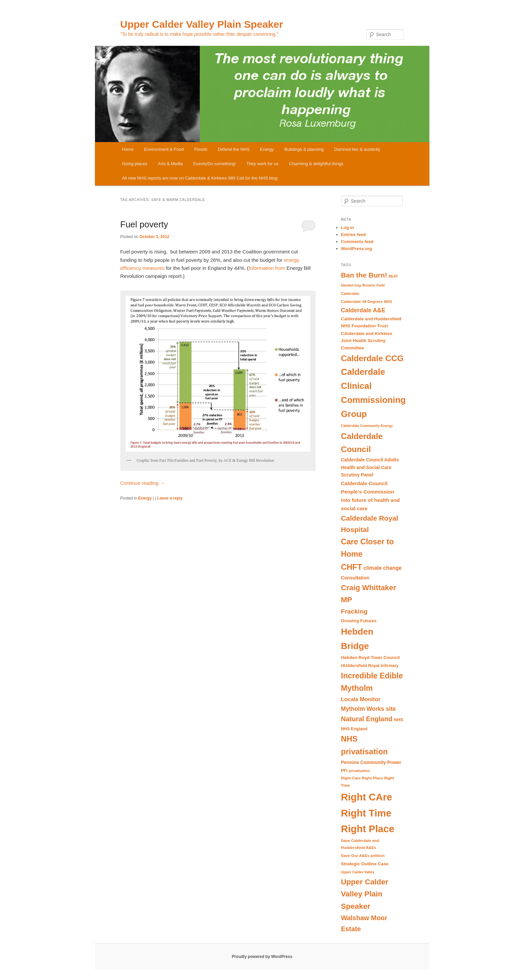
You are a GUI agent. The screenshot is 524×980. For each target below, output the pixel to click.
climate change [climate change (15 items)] (383, 568)
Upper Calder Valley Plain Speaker (202, 24)
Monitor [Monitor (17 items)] (370, 699)
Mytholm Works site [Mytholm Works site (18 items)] (369, 709)
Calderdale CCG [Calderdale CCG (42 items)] (372, 358)
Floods (201, 149)
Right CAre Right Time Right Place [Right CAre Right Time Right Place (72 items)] (368, 813)
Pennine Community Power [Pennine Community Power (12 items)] (371, 762)
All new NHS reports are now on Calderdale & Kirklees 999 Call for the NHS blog (200, 178)
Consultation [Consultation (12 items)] (355, 578)
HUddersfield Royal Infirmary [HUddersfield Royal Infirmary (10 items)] (370, 666)
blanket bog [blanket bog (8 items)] (351, 285)
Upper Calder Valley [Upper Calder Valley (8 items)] (358, 872)
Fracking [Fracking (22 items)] (354, 611)
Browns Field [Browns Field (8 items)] (373, 285)
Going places (135, 164)
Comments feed (357, 242)
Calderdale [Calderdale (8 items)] (350, 294)
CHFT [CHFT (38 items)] (352, 567)
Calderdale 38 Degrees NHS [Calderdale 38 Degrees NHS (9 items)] (367, 301)
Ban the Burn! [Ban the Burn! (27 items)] (364, 275)
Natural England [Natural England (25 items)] (367, 719)
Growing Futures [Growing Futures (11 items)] (359, 621)
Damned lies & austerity (357, 149)
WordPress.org (357, 249)
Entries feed (353, 235)
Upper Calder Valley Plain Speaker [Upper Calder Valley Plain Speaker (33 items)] (365, 894)
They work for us (263, 164)
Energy (267, 149)
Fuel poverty (144, 224)
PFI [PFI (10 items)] (344, 771)
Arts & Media (170, 164)
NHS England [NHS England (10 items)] (354, 729)
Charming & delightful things (316, 164)
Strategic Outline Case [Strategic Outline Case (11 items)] (365, 864)
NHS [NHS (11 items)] (399, 720)
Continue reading (143, 483)
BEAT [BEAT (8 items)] (393, 276)
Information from (267, 268)
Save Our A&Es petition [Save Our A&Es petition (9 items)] (363, 855)
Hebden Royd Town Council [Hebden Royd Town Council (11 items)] (371, 658)
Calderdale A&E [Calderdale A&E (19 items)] (363, 310)
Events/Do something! (215, 164)
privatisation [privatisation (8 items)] (359, 771)
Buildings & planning (304, 149)
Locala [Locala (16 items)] (350, 699)
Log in (348, 228)
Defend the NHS (234, 149)
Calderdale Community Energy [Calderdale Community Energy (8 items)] (367, 426)
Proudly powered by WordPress (262, 957)
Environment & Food (164, 149)
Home (128, 149)
